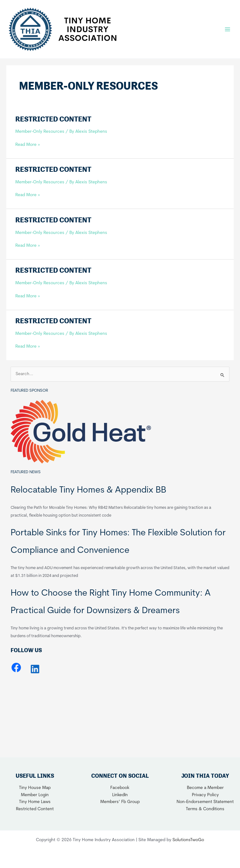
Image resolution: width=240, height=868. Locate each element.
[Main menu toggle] (228, 29)
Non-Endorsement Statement (205, 802)
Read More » (28, 145)
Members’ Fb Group (120, 802)
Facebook (120, 788)
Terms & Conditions (205, 809)
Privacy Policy (205, 795)
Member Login (35, 795)
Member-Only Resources (40, 132)
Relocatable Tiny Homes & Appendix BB (88, 490)
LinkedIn (120, 795)
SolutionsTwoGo (188, 840)
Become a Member (205, 788)
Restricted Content (53, 119)
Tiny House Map (35, 788)
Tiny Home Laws (35, 802)
